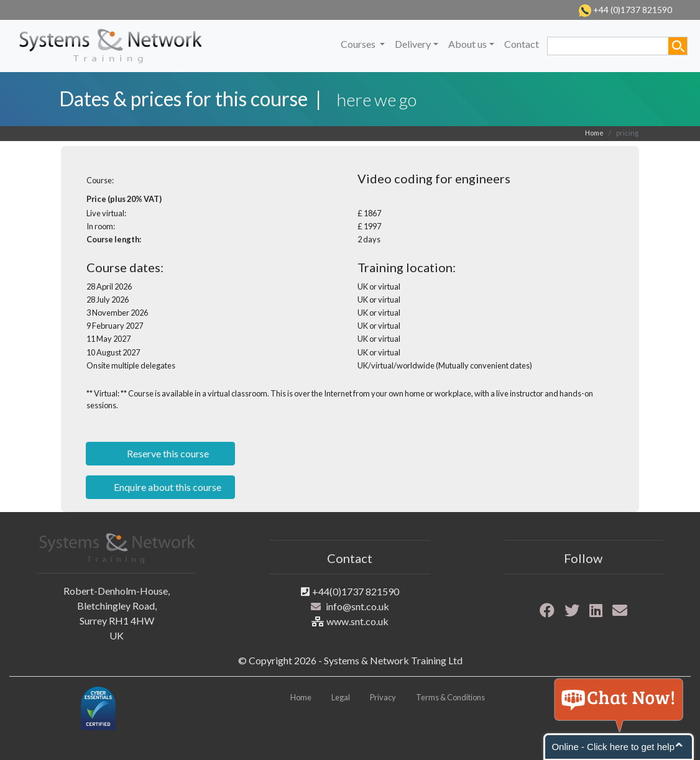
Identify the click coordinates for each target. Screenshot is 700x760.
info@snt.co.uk (357, 606)
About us (467, 44)
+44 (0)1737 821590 (632, 10)
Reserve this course (167, 453)
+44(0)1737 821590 (356, 591)
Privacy (383, 697)
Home (594, 133)
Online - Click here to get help (613, 747)
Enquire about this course (167, 487)
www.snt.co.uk (357, 621)
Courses (359, 44)
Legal (341, 697)
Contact (522, 44)
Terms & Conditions (450, 697)
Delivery (413, 44)
